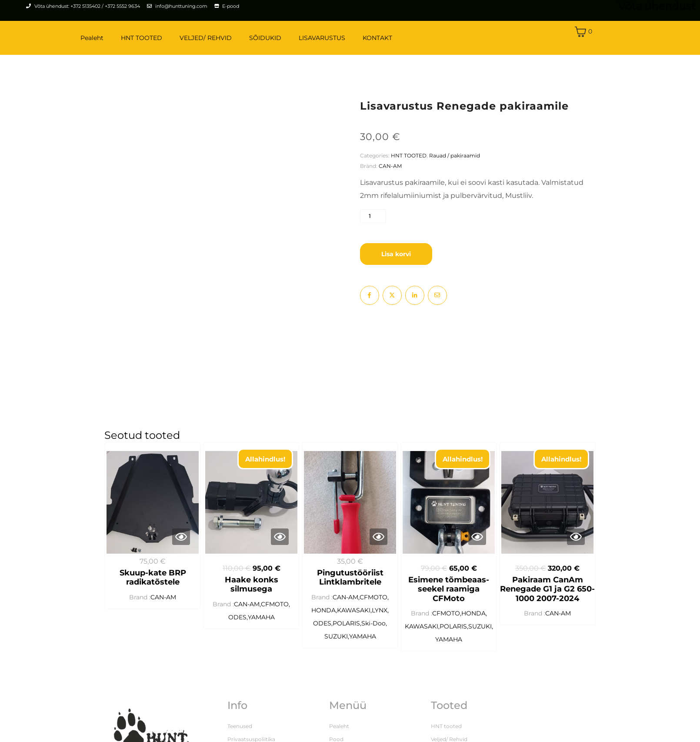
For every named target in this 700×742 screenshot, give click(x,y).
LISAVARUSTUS (322, 38)
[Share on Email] (437, 295)
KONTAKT (377, 38)
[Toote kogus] (373, 216)
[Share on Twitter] (392, 295)
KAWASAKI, (354, 615)
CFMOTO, (275, 609)
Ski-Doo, (374, 628)
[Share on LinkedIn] (415, 295)
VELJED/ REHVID (206, 38)
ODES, (238, 622)
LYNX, (380, 615)
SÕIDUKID (265, 38)
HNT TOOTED (142, 38)
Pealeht (92, 38)
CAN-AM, (247, 609)
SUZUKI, (337, 642)
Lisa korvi (396, 254)
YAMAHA (261, 622)
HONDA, (324, 615)
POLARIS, (347, 628)
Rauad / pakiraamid (455, 155)
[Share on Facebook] (370, 295)
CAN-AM (390, 166)
